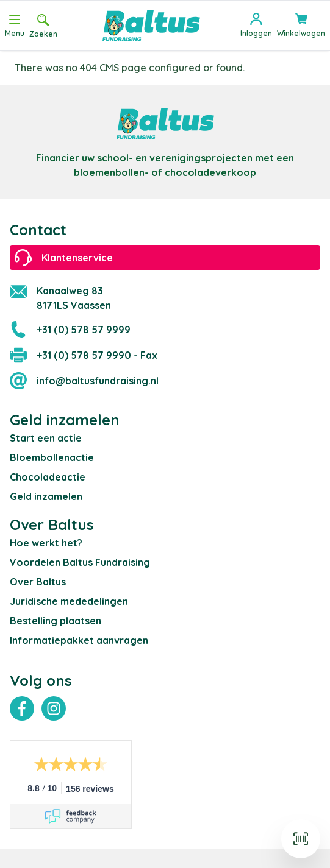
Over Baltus (38, 582)
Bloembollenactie (52, 457)
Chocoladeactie (48, 477)
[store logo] (151, 26)
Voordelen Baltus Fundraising (80, 562)
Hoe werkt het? (46, 543)
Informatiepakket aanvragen (79, 640)
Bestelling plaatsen (56, 621)
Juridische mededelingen (69, 601)
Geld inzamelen (46, 496)
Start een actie (46, 438)
